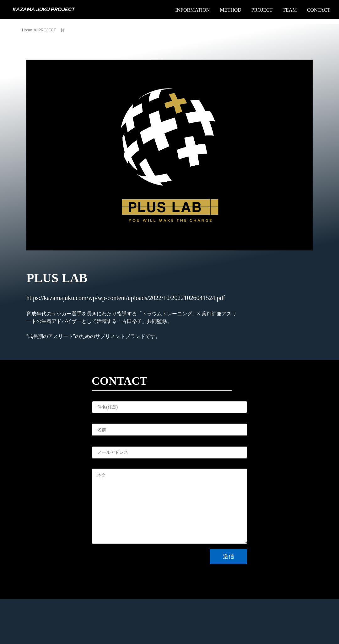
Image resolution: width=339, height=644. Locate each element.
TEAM (290, 10)
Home (27, 30)
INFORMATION (192, 10)
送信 (229, 556)
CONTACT (319, 10)
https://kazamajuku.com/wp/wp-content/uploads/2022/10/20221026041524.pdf (126, 298)
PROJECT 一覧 (51, 30)
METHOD (230, 10)
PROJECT (262, 10)
